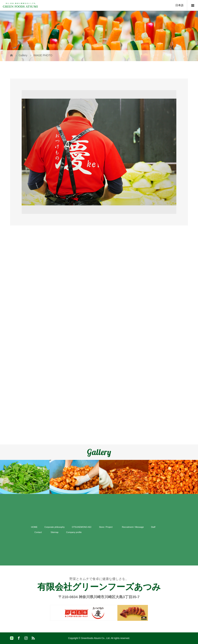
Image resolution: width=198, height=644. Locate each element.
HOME (34, 527)
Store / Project (106, 527)
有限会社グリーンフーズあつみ (99, 587)
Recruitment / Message (133, 527)
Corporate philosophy (55, 527)
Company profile (74, 532)
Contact (38, 532)
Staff (153, 527)
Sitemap (55, 532)
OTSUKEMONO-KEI (82, 527)
